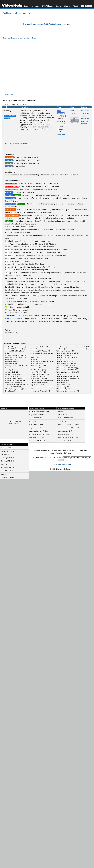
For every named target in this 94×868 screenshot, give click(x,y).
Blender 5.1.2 (62, 411)
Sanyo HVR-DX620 (7, 471)
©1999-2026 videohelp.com (61, 469)
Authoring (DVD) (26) (12, 372)
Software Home (8, 95)
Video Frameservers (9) (64, 380)
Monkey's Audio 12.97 (65, 431)
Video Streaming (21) (63, 389)
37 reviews (85, 111)
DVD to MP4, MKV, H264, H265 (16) (42, 361)
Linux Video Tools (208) (38, 370)
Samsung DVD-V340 (8, 458)
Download (61, 134)
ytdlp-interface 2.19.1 (65, 421)
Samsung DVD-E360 (8, 461)
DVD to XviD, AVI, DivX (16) (39, 366)
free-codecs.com (65, 464)
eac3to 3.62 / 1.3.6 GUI (37, 438)
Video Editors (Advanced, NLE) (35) (68, 353)
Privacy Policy (56, 451)
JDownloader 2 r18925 (65, 441)
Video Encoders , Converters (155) (68, 378)
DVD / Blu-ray (47, 6)
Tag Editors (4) (61, 349)
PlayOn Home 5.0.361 (36, 424)
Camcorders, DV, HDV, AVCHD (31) (16, 385)
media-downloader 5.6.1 (66, 434)
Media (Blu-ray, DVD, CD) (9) (40, 374)
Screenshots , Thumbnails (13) (41, 391)
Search (37, 451)
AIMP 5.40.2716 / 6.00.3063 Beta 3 (69, 424)
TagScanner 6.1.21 (35, 428)
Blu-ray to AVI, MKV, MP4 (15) (14, 378)
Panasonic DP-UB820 (8, 477)
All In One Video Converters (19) (15, 355)
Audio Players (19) (11, 364)
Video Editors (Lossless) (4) (65, 361)
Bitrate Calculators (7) (12, 376)
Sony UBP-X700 (6, 448)
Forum (27, 6)
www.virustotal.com (13, 319)
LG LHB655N (5, 454)
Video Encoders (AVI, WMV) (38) (67, 370)
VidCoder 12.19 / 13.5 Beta (67, 418)
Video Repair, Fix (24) (63, 385)
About (75, 6)
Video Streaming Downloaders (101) (68, 391)
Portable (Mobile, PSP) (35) (39, 383)
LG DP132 (4, 474)
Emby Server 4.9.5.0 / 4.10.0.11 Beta (70, 428)
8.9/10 (72, 111)
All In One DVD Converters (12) (15, 349)
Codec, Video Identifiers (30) (40, 347)
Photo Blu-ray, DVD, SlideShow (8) (42, 380)
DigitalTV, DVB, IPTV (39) (39, 357)
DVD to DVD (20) (36, 359)
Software (36, 6)
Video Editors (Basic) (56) (65, 355)
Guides (58, 6)
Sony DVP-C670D (7, 464)
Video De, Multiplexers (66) (65, 351)
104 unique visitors (15, 421)
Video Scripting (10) (63, 387)
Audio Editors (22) (11, 359)
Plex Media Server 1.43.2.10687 (40, 434)
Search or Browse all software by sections (20, 38)
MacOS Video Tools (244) (39, 372)
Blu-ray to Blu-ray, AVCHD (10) (15, 380)
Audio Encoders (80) (11, 361)
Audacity (7, 111)
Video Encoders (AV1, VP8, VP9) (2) (68, 368)
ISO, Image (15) (36, 368)
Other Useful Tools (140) (39, 378)
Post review (85, 119)
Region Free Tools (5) (38, 385)
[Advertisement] (46, 64)
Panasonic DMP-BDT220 (9, 468)
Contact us (45, 451)
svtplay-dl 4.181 (63, 415)
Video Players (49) (62, 383)
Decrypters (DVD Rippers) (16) (41, 351)
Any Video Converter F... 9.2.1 (39, 431)
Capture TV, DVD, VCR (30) (13, 387)
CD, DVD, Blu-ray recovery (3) (14, 389)
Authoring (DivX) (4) (11, 370)
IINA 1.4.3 (32, 421)
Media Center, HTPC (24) (39, 376)
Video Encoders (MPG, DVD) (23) (67, 376)
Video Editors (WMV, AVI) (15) (66, 366)
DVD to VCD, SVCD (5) (38, 364)
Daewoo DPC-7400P (8, 451)
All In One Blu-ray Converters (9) (15, 347)
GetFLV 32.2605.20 (35, 418)
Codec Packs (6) (10, 391)
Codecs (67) (35, 349)
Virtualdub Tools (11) (86, 348)
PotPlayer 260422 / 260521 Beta (40, 411)
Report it (84, 124)
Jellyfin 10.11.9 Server (36, 415)
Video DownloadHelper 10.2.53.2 (69, 438)
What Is (67, 6)
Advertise (73, 451)
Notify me (85, 121)
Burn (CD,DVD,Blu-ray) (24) (14, 383)
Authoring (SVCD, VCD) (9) (13, 374)
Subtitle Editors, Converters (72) (67, 347)
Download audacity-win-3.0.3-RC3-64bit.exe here (44, 24)
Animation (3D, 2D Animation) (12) (16, 357)
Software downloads (16, 13)
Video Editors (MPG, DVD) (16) (66, 364)
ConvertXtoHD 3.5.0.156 (37, 441)
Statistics (59, 453)
